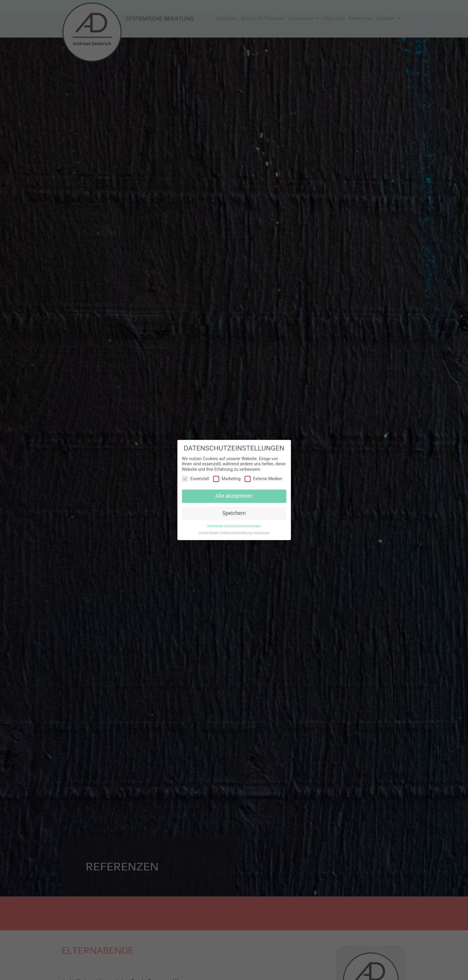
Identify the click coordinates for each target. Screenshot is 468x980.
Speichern (234, 512)
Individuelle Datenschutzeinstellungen (234, 525)
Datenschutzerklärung (236, 531)
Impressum (262, 531)
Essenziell (196, 478)
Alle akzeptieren (234, 495)
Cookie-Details (208, 531)
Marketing (227, 478)
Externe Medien (263, 478)
